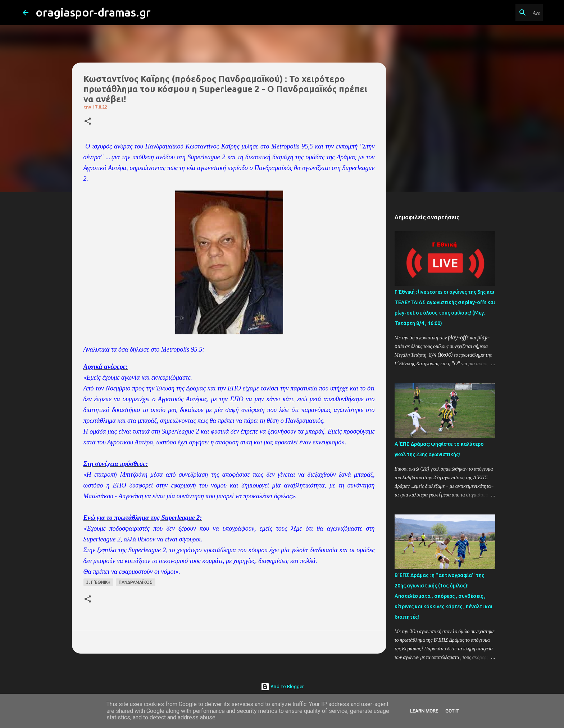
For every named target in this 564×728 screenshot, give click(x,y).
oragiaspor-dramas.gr (93, 12)
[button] (88, 122)
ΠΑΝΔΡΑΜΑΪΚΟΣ (136, 582)
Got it (452, 711)
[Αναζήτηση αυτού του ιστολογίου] (505, 13)
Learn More (424, 711)
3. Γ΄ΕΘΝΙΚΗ (98, 582)
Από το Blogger (282, 686)
